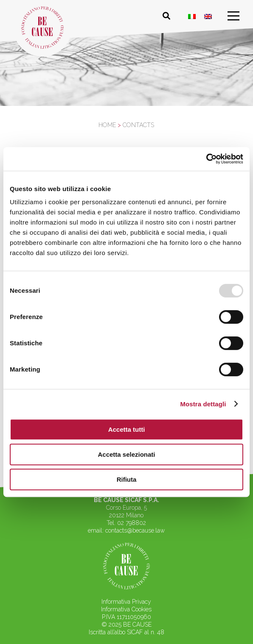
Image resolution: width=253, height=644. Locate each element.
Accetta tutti (127, 429)
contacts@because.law (135, 530)
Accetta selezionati (126, 454)
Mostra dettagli (203, 404)
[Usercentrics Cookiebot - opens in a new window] (206, 159)
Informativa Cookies (126, 609)
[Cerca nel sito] (166, 16)
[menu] (233, 16)
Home (107, 125)
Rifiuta (127, 479)
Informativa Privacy (126, 602)
